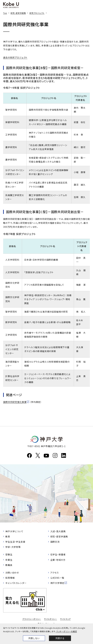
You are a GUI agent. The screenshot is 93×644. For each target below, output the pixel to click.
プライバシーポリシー (32, 619)
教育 (8, 537)
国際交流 (55, 542)
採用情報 (10, 578)
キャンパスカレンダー (16, 583)
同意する (60, 638)
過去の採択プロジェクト (15, 57)
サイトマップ (65, 619)
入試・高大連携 (58, 531)
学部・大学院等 (13, 547)
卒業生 (9, 560)
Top (5, 13)
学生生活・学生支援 (15, 542)
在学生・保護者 (58, 554)
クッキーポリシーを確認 (67, 631)
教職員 (9, 565)
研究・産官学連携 (18, 13)
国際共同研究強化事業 (15, 402)
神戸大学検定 (57, 583)
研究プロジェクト (37, 13)
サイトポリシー (51, 619)
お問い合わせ (12, 573)
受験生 (9, 554)
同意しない (34, 638)
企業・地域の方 (58, 560)
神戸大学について (14, 531)
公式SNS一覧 (57, 578)
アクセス (55, 573)
